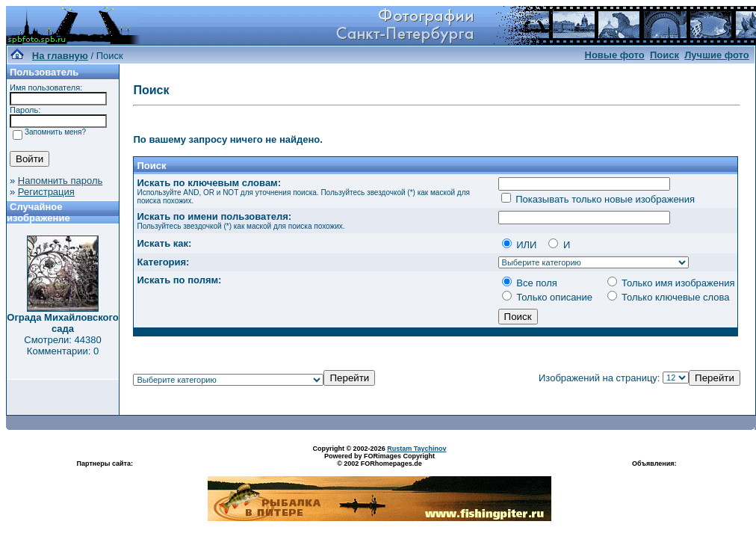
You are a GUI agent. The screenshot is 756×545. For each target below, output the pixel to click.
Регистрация (46, 192)
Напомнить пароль (60, 181)
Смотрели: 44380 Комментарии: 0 (62, 345)
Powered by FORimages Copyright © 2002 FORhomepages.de (379, 460)
